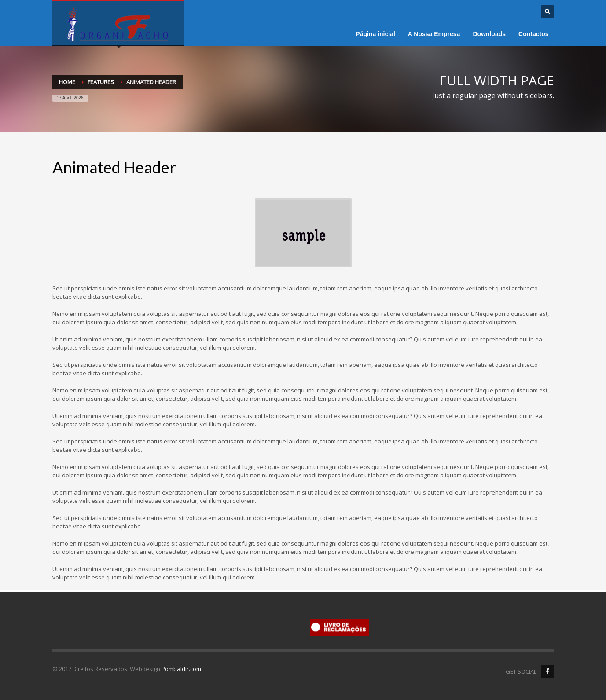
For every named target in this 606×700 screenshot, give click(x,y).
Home (67, 82)
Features (101, 82)
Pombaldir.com (181, 669)
